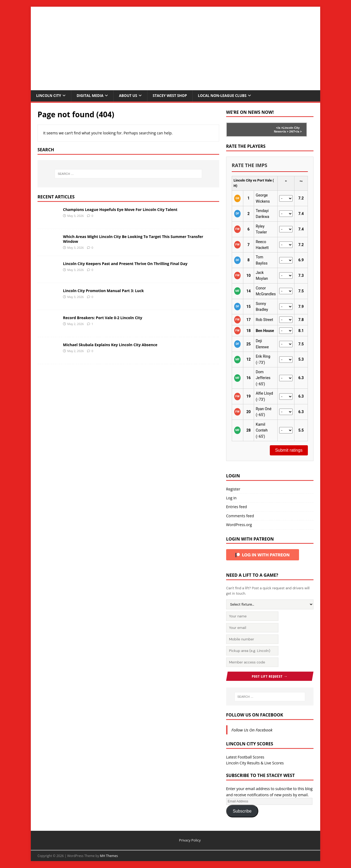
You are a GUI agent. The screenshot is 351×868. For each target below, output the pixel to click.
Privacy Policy (190, 840)
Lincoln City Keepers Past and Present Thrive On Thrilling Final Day (125, 264)
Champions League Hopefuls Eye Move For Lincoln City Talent (120, 210)
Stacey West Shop (174, 96)
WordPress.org (239, 525)
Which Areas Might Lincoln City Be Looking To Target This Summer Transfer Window (133, 239)
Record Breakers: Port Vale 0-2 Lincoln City (103, 318)
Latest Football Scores (245, 757)
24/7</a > (295, 132)
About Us (131, 96)
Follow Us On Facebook (255, 715)
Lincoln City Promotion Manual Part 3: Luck (103, 291)
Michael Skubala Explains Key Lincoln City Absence (110, 345)
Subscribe (242, 811)
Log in (231, 498)
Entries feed (237, 507)
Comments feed (240, 516)
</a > (279, 128)
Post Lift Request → (270, 676)
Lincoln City (49, 96)
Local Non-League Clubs (228, 96)
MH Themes (109, 856)
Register (233, 489)
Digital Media (92, 96)
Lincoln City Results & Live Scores (255, 763)
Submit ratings (289, 450)
